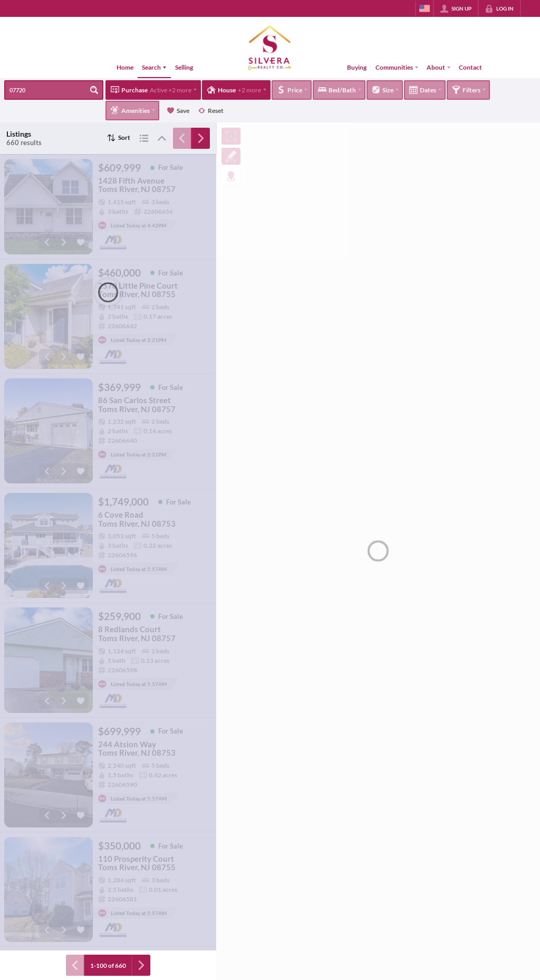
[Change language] (425, 8)
